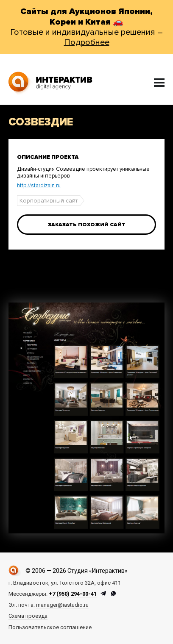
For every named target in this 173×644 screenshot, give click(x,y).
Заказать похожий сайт (87, 225)
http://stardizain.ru (39, 186)
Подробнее (87, 42)
